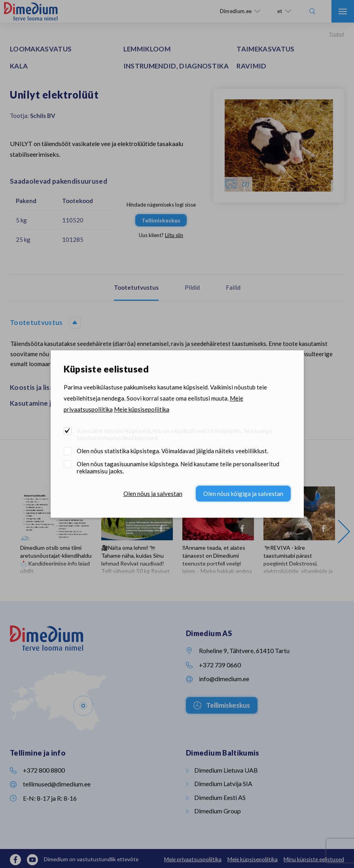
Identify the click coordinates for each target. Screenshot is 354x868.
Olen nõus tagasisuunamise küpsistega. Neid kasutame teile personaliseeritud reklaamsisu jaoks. (178, 467)
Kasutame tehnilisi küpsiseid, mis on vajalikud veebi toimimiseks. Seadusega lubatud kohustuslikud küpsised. (174, 434)
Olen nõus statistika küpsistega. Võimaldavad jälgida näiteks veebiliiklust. (172, 451)
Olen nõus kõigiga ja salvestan (243, 494)
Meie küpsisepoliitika (142, 409)
